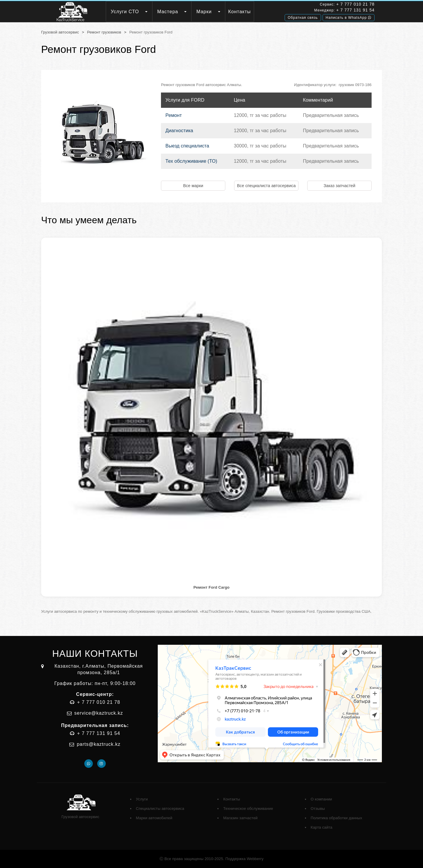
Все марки (193, 186)
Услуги (142, 799)
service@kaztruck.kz (99, 713)
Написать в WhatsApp (349, 17)
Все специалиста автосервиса (266, 186)
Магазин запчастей (240, 818)
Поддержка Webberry (244, 859)
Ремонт (174, 115)
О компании (322, 799)
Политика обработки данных (336, 818)
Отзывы (318, 809)
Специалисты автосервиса (160, 809)
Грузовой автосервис (60, 32)
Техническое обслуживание (248, 809)
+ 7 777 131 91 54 (355, 10)
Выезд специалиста (187, 146)
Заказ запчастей (339, 186)
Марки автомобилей (154, 818)
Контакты (240, 12)
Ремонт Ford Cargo (212, 587)
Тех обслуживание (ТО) (191, 161)
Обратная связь (303, 17)
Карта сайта (322, 827)
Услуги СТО (125, 12)
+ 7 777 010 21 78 (355, 4)
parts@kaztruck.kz (99, 744)
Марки (204, 12)
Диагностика (179, 131)
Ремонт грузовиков (104, 32)
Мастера (168, 12)
